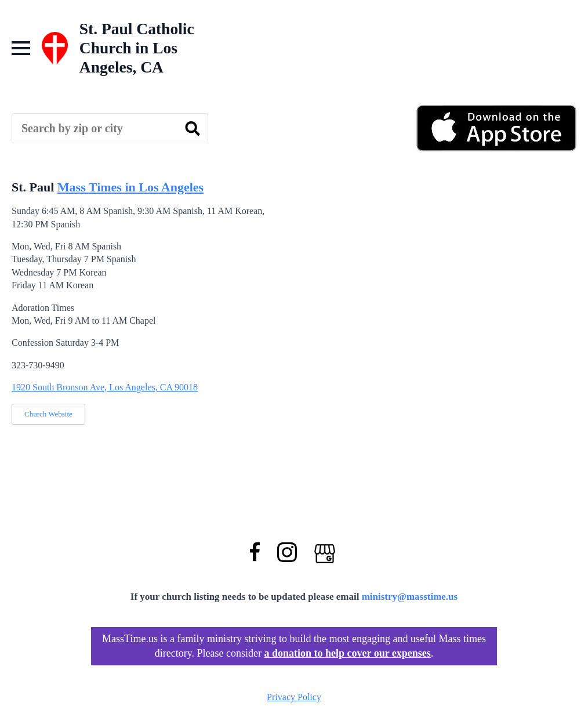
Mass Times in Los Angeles (130, 187)
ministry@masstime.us (410, 597)
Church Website (48, 414)
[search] (193, 129)
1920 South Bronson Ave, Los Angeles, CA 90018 (105, 387)
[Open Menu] (21, 48)
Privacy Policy (294, 697)
